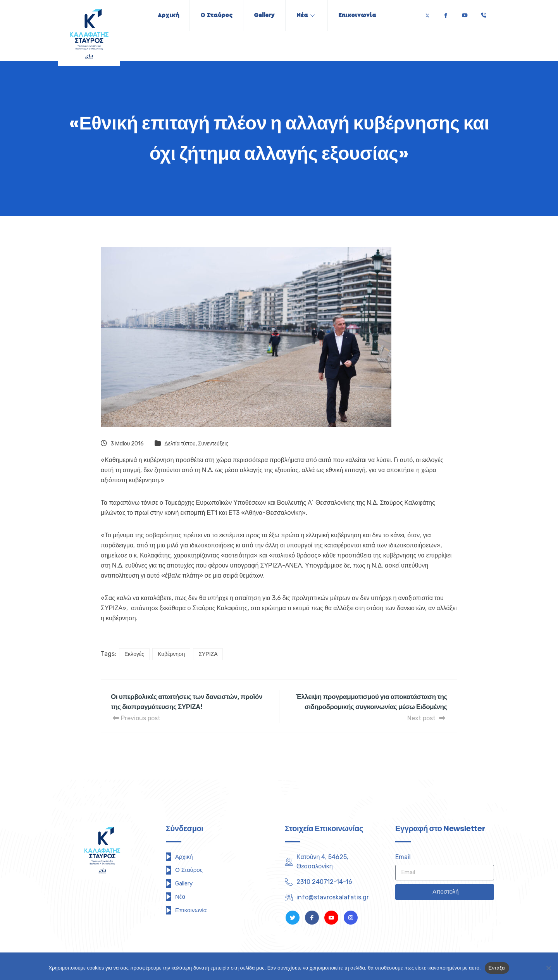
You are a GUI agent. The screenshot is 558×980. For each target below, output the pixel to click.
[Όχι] (548, 968)
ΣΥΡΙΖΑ (208, 654)
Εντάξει (497, 968)
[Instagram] (351, 918)
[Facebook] (446, 13)
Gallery (264, 15)
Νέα (307, 15)
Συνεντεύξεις (213, 444)
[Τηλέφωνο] (484, 13)
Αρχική (164, 15)
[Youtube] (465, 13)
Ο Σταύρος (214, 15)
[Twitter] (427, 13)
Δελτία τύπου (180, 444)
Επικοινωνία (362, 15)
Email (403, 857)
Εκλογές (134, 654)
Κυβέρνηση (171, 654)
